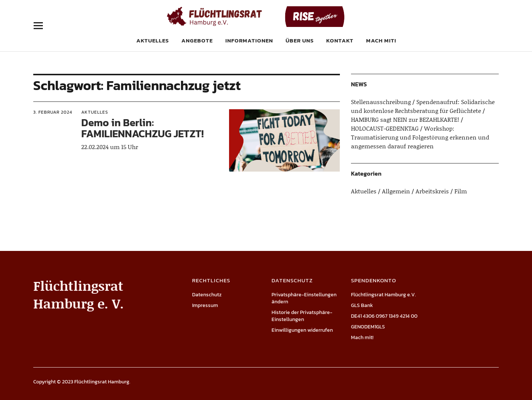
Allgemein (396, 191)
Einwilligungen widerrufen (302, 330)
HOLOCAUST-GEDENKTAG (385, 128)
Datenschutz (207, 295)
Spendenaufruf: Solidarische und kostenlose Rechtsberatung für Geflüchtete (423, 106)
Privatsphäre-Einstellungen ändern (304, 298)
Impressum (205, 305)
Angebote (197, 40)
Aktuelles (153, 40)
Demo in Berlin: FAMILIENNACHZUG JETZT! (142, 128)
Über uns (300, 40)
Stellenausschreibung (381, 102)
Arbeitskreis (432, 191)
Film (461, 191)
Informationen (249, 40)
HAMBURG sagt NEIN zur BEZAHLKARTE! (405, 119)
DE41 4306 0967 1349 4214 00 (384, 316)
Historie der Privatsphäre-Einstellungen (302, 316)
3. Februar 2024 (53, 112)
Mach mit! (381, 40)
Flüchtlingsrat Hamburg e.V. (383, 295)
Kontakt (340, 40)
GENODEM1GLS (368, 327)
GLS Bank (362, 305)
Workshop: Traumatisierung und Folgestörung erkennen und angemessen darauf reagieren (420, 137)
